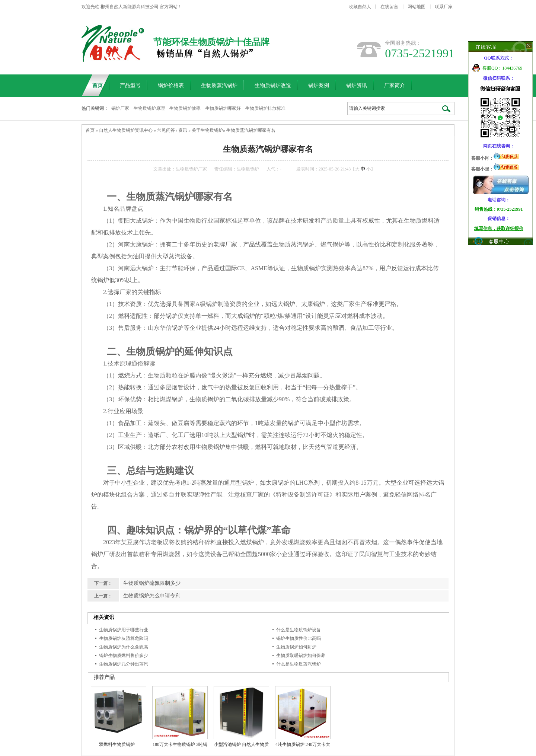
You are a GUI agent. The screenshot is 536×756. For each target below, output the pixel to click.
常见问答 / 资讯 (172, 130)
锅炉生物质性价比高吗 (299, 638)
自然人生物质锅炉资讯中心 (126, 130)
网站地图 (417, 7)
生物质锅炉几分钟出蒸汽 (124, 664)
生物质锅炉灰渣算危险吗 (124, 638)
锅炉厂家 (120, 108)
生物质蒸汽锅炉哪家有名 (251, 130)
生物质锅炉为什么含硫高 (124, 647)
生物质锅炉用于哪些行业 (124, 630)
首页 (90, 130)
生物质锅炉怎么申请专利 (152, 596)
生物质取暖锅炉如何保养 (301, 655)
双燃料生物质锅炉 (117, 744)
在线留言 (389, 7)
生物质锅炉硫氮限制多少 (152, 583)
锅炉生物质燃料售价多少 (124, 655)
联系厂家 (444, 7)
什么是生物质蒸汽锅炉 (299, 664)
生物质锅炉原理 (149, 108)
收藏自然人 (360, 7)
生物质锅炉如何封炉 (296, 647)
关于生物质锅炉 (207, 130)
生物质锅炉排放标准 (265, 108)
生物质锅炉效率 (185, 108)
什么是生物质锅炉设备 (299, 630)
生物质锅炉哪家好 (223, 108)
